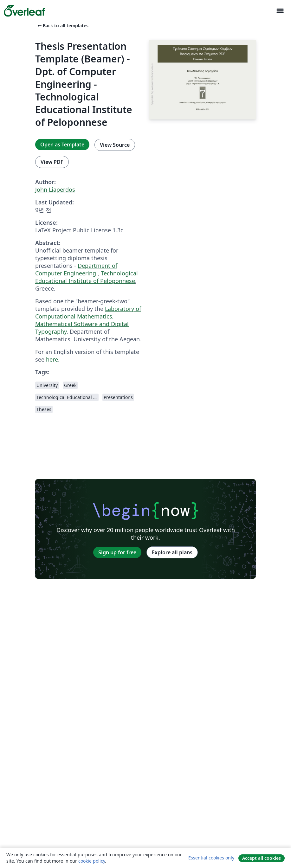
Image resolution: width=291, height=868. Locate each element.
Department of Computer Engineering (76, 269)
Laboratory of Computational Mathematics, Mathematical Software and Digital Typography (88, 320)
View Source (115, 145)
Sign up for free (117, 552)
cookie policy (92, 861)
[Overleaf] (24, 11)
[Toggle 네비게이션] (280, 11)
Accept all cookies (262, 858)
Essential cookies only (211, 858)
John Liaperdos (55, 190)
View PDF (52, 162)
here (52, 359)
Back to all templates (62, 26)
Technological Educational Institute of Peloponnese (87, 277)
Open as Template (62, 145)
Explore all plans (172, 552)
